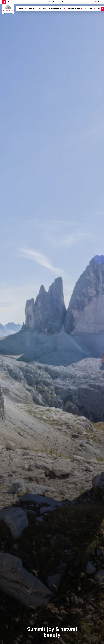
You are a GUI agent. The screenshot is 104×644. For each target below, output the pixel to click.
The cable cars (32, 8)
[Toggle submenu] (22, 9)
